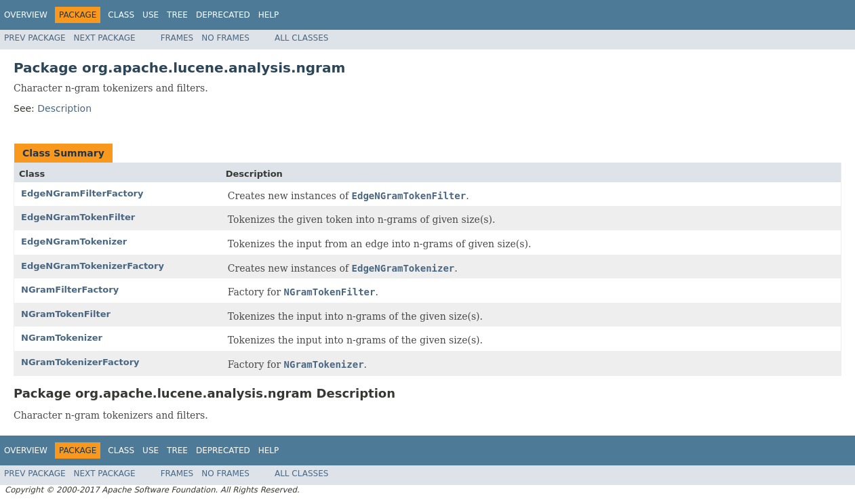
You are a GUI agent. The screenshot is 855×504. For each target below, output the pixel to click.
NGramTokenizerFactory (80, 362)
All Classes (301, 38)
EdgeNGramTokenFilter (78, 217)
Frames (177, 38)
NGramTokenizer (62, 338)
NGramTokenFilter (66, 314)
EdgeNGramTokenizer (74, 241)
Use (151, 15)
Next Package (105, 38)
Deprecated (223, 15)
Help (269, 15)
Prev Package (35, 38)
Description (64, 108)
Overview (26, 15)
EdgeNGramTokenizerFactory (93, 266)
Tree (177, 15)
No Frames (225, 38)
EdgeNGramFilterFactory (82, 193)
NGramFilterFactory (70, 290)
